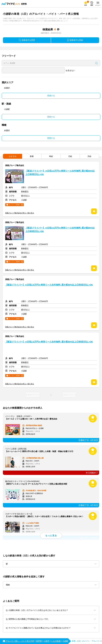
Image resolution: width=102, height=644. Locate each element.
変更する (51, 96)
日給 (70, 156)
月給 (89, 156)
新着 (32, 156)
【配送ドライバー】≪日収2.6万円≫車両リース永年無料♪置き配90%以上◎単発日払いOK (60, 173)
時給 (51, 156)
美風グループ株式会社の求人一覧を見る (20, 213)
